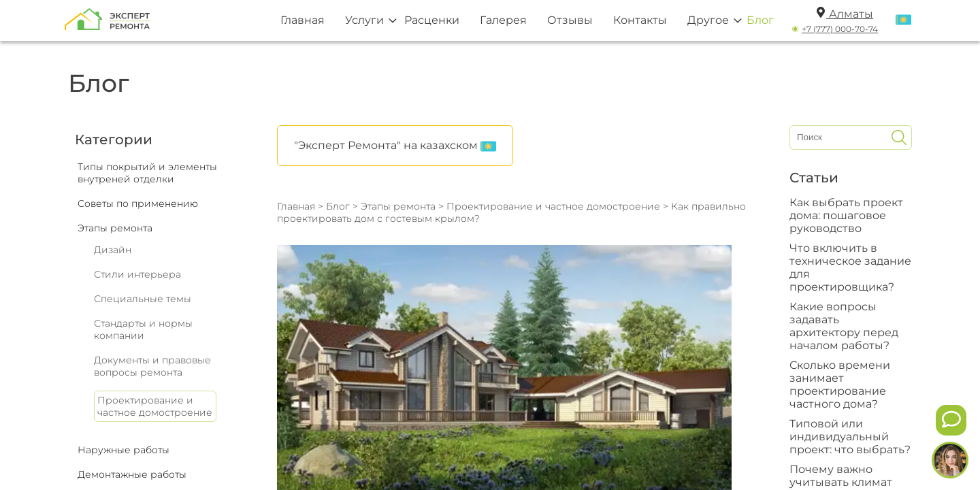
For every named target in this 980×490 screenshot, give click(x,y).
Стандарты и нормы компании (143, 329)
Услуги (364, 20)
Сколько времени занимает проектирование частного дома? (840, 385)
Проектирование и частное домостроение (155, 406)
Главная (303, 20)
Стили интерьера (137, 274)
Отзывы (570, 20)
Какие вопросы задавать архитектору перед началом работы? (844, 326)
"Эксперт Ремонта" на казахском (395, 146)
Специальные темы (143, 299)
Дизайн (113, 250)
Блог (760, 20)
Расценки (432, 20)
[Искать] (899, 137)
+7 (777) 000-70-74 (840, 29)
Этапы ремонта (398, 206)
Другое (708, 20)
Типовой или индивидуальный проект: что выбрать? (850, 437)
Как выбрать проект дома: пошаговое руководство (846, 215)
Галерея (503, 20)
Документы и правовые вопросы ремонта (152, 366)
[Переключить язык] (903, 20)
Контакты (640, 20)
